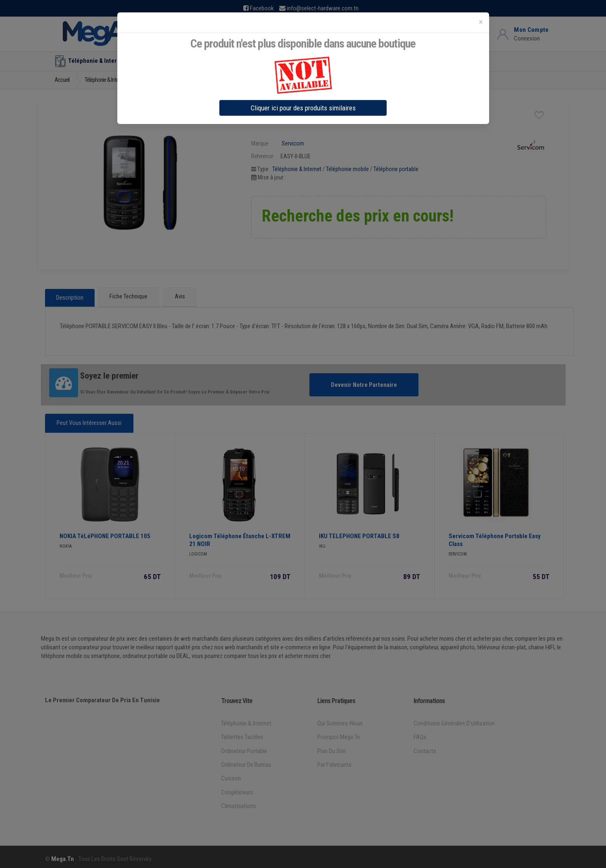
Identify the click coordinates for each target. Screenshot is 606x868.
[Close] (481, 22)
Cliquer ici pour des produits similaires (303, 108)
